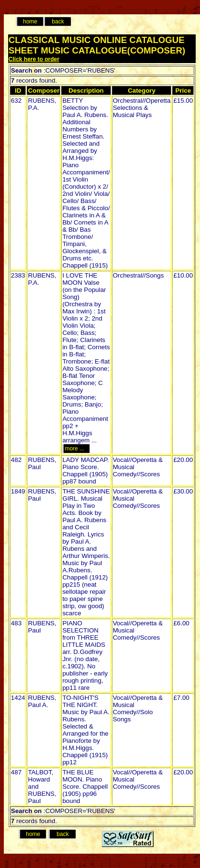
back (58, 21)
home (30, 21)
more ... (76, 449)
